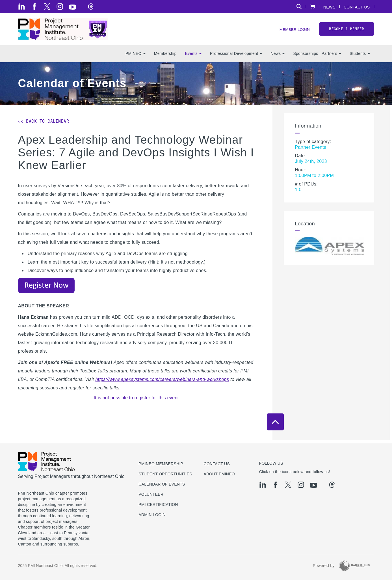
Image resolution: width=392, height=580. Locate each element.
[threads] (91, 7)
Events (193, 57)
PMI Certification (158, 504)
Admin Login (152, 515)
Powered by (324, 566)
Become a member (346, 31)
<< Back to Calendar (44, 124)
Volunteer (151, 494)
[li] (22, 7)
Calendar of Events (162, 484)
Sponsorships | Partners (317, 57)
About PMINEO (219, 474)
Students (360, 57)
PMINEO (136, 57)
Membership (165, 57)
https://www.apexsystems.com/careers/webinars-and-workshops (162, 382)
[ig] (60, 7)
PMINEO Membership (161, 464)
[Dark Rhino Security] (354, 566)
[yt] (72, 7)
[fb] (34, 7)
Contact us (217, 464)
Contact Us (357, 7)
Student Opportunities (165, 474)
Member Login (294, 31)
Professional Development (236, 57)
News (329, 7)
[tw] (47, 7)
